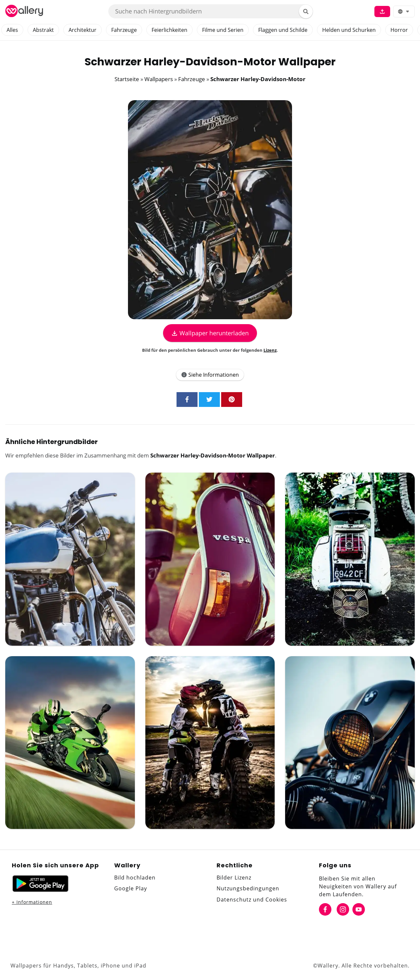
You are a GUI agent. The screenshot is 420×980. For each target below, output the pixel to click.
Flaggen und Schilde (283, 30)
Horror (399, 30)
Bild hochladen (135, 878)
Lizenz (270, 350)
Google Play (131, 888)
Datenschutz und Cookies (252, 900)
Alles (12, 30)
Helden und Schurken (349, 30)
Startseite (127, 79)
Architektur (83, 30)
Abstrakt (43, 30)
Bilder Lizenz (234, 878)
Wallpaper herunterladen (210, 333)
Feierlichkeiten (169, 30)
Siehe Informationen (210, 375)
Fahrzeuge (124, 30)
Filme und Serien (223, 30)
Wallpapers (159, 79)
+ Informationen (32, 902)
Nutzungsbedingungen (248, 888)
